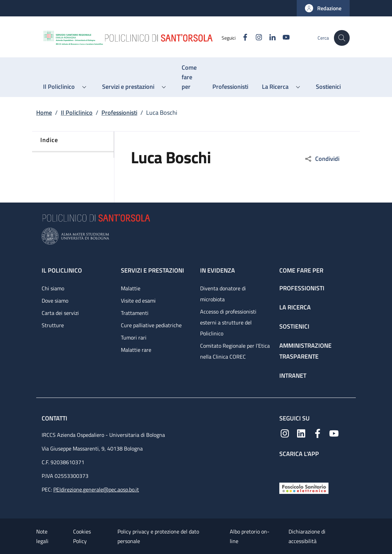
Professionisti (119, 113)
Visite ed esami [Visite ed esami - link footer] (138, 301)
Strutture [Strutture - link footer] (53, 325)
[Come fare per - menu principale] (190, 77)
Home (44, 113)
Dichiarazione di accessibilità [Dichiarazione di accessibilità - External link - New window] (307, 536)
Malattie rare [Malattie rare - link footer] (136, 350)
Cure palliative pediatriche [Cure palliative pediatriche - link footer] (151, 325)
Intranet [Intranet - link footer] (293, 376)
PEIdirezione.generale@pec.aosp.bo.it (96, 489)
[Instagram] (255, 38)
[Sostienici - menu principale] (328, 87)
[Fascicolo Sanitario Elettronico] (304, 488)
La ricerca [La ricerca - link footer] (295, 307)
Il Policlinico (77, 113)
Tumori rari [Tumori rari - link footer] (134, 337)
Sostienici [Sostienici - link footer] (294, 326)
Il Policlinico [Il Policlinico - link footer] (62, 270)
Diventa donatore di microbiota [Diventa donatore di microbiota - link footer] (223, 294)
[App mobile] (285, 468)
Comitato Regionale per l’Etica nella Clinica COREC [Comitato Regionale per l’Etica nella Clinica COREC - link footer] (235, 351)
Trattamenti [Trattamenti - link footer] (135, 313)
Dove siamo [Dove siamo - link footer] (55, 301)
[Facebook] (241, 38)
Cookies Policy (82, 536)
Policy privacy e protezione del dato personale (158, 536)
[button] (323, 8)
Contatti (55, 418)
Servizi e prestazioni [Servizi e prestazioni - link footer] (152, 270)
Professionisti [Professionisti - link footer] (302, 288)
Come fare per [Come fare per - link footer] (301, 270)
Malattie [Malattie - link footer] (131, 288)
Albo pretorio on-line (250, 536)
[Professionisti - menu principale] (230, 87)
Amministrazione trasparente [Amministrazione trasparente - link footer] (305, 351)
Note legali (42, 536)
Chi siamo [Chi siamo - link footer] (53, 288)
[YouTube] (282, 38)
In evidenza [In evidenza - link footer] (218, 270)
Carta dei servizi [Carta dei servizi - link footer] (60, 313)
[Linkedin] (269, 38)
